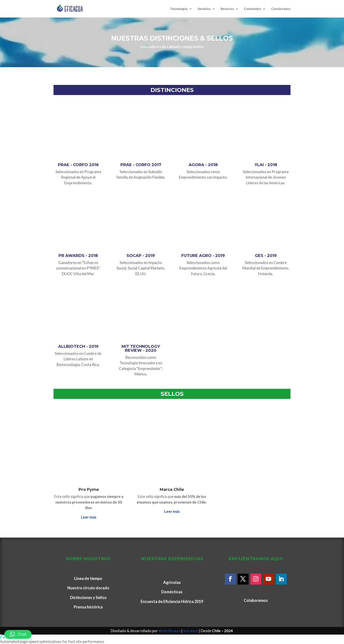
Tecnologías (179, 9)
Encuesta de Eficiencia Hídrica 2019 (172, 601)
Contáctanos (281, 9)
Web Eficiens (169, 631)
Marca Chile (172, 490)
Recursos (227, 9)
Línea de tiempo (88, 578)
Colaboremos (256, 600)
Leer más (89, 517)
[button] (18, 634)
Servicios (204, 9)
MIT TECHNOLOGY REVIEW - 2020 (141, 348)
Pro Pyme (89, 490)
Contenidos (253, 9)
